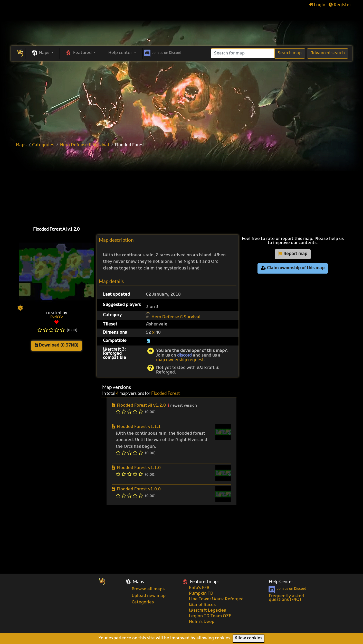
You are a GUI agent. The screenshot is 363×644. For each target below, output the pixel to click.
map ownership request (180, 360)
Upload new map (149, 596)
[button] (42, 53)
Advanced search (328, 53)
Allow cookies (249, 638)
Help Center (281, 581)
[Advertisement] (181, 100)
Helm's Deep (202, 622)
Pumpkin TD (201, 594)
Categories (43, 145)
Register (340, 5)
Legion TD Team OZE (210, 616)
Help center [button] (121, 53)
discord (184, 356)
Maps (21, 145)
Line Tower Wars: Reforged (216, 599)
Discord (162, 52)
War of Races (202, 605)
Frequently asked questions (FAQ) (286, 598)
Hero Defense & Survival (85, 145)
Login (317, 5)
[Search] (243, 53)
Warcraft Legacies (207, 611)
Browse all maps (148, 589)
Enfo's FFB (199, 588)
